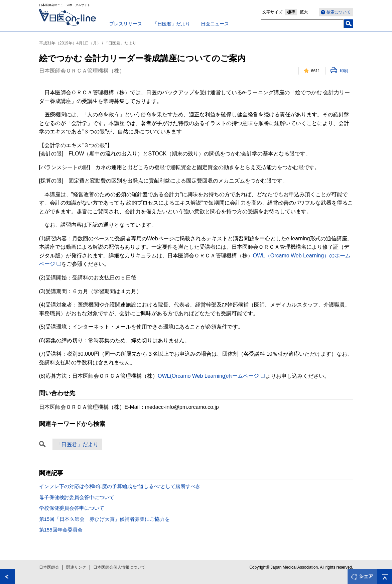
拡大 (304, 12)
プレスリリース (126, 24)
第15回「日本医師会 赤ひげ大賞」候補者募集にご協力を (105, 519)
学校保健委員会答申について (72, 508)
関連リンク (76, 567)
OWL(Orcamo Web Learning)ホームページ (212, 376)
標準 (291, 12)
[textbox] (302, 24)
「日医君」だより (171, 24)
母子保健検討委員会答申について (77, 497)
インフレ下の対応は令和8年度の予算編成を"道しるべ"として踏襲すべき (120, 486)
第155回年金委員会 (61, 530)
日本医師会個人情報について (119, 567)
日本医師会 (49, 567)
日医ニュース (215, 24)
